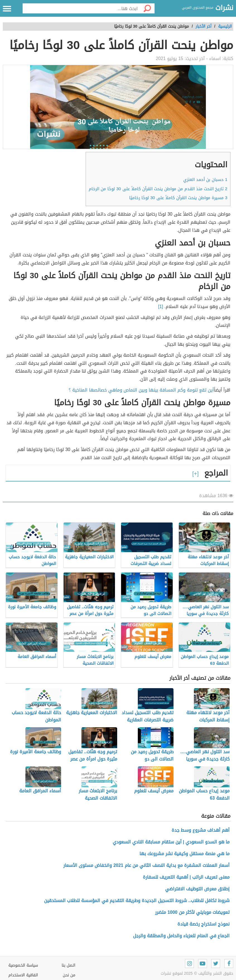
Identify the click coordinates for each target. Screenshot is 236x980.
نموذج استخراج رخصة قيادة (204, 924)
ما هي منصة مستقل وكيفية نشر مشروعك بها (185, 854)
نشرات (224, 8)
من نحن (69, 975)
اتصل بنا (68, 965)
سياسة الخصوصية (23, 965)
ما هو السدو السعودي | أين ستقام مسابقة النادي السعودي (171, 842)
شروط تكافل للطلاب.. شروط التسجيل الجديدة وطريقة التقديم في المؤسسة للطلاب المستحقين (137, 901)
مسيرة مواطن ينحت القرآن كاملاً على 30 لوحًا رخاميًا (178, 198)
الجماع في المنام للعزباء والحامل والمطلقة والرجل (181, 936)
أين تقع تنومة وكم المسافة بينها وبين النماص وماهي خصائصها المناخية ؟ (141, 390)
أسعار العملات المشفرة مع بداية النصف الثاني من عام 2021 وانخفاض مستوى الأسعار (146, 865)
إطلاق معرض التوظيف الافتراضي (197, 889)
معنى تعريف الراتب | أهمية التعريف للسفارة (186, 877)
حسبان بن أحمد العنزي (205, 180)
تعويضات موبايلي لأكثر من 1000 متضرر (192, 912)
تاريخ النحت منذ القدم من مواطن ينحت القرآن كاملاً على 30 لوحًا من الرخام (158, 189)
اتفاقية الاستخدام (23, 975)
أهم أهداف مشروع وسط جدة (201, 830)
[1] (161, 307)
